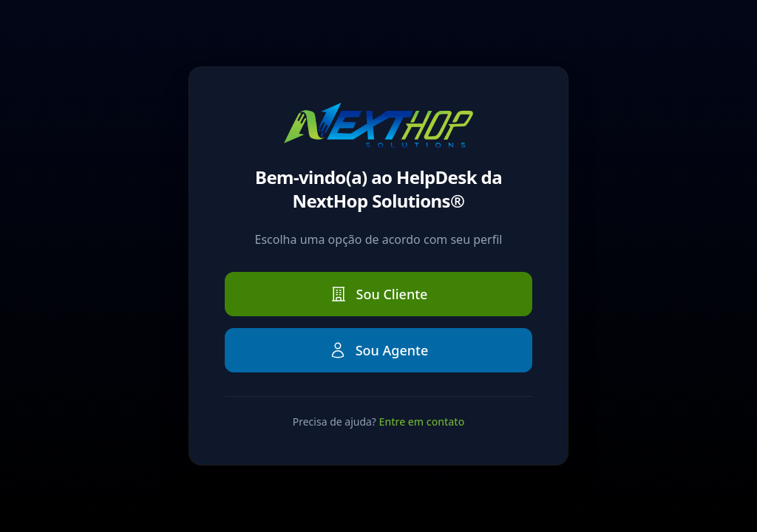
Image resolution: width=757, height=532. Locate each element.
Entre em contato (422, 422)
